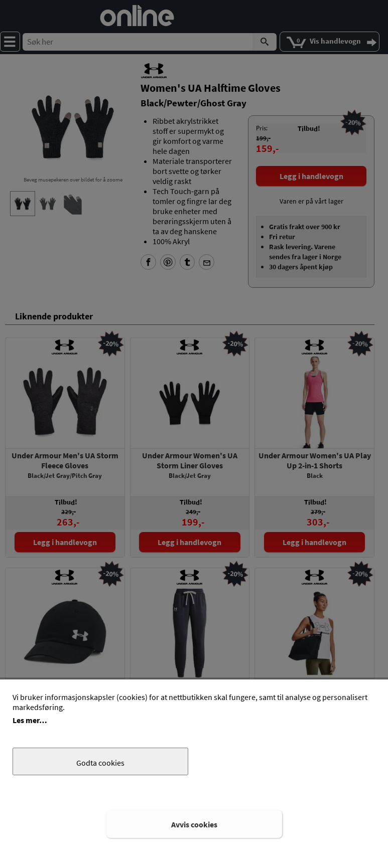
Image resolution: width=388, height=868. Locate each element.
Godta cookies (100, 763)
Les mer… (30, 720)
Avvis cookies (194, 824)
